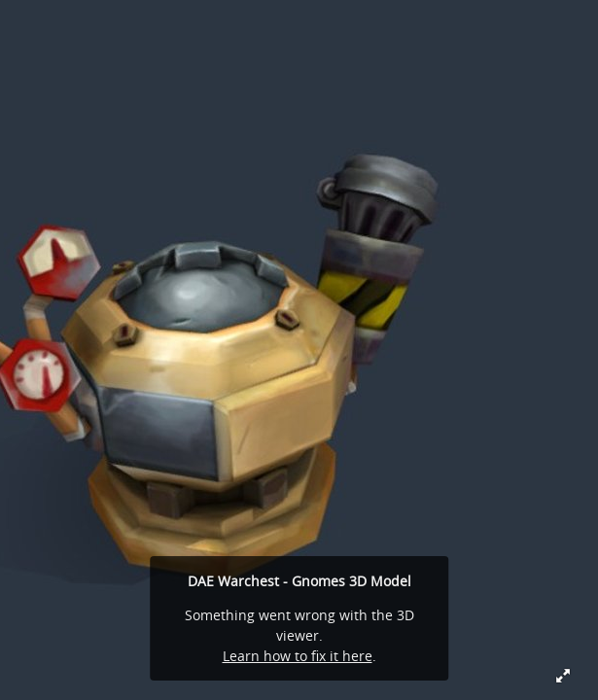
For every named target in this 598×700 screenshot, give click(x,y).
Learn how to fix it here (298, 656)
